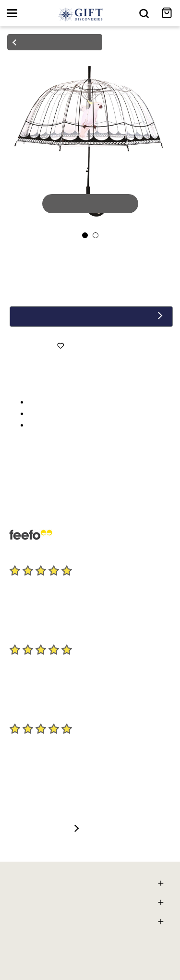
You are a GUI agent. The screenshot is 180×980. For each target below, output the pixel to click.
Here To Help (90, 884)
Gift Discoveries (90, 904)
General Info (90, 923)
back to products (54, 42)
